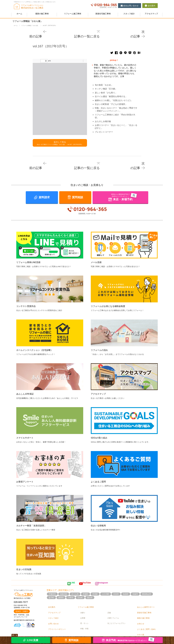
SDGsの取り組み (100, 429)
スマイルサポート (26, 429)
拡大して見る (60, 138)
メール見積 (97, 254)
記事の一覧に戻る (88, 32)
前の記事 (36, 32)
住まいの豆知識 (25, 561)
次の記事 (138, 32)
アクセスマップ (99, 385)
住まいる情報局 (99, 517)
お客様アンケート (26, 473)
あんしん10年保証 (26, 385)
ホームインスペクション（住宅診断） (37, 341)
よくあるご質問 (99, 473)
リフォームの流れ (100, 341)
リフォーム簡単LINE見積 (30, 254)
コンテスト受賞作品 (27, 298)
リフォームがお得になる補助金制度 (110, 298)
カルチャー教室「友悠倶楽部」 (33, 517)
